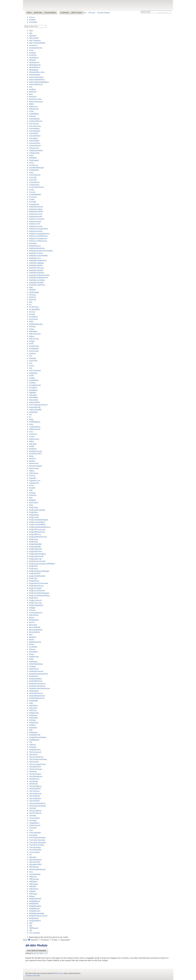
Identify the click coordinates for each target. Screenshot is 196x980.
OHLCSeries (34, 473)
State (31, 703)
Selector (32, 649)
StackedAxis (34, 676)
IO (30, 417)
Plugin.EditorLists (36, 549)
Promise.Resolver (36, 613)
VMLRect (32, 891)
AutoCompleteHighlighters (39, 82)
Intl (30, 415)
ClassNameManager (37, 168)
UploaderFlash (35, 862)
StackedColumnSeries (37, 683)
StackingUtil (34, 701)
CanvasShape (34, 141)
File (31, 356)
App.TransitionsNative (37, 43)
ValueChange (34, 867)
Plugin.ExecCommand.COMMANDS (42, 564)
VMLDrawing (34, 879)
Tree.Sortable (34, 852)
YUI (85, 13)
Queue (32, 617)
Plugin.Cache (34, 517)
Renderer (33, 637)
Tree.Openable (35, 847)
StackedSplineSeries (37, 698)
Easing (32, 329)
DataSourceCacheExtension (39, 234)
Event (31, 344)
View (31, 872)
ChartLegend (34, 160)
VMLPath (32, 886)
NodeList (33, 458)
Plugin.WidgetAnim (36, 605)
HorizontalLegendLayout (38, 405)
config (32, 190)
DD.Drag (32, 295)
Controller (33, 197)
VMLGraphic (34, 884)
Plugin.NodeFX (35, 573)
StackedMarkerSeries (37, 696)
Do (30, 304)
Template (33, 747)
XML (31, 923)
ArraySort (33, 55)
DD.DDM (32, 290)
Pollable (32, 608)
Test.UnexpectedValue (38, 806)
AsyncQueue (34, 58)
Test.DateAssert (35, 767)
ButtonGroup (34, 109)
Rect (31, 635)
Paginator (33, 478)
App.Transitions (35, 40)
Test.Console (34, 762)
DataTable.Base (35, 246)
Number (32, 461)
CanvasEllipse (34, 128)
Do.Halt (32, 314)
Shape (32, 654)
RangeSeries (34, 620)
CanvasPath (33, 133)
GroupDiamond (35, 385)
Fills (31, 363)
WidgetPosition (35, 911)
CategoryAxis (34, 148)
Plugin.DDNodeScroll (37, 532)
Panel (31, 485)
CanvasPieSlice (35, 136)
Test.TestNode (35, 796)
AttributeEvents (35, 65)
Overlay (32, 476)
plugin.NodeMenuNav (37, 576)
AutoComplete (35, 75)
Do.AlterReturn (35, 309)
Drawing (32, 326)
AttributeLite (34, 70)
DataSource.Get (35, 221)
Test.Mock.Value (35, 774)
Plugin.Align (34, 507)
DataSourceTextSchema (38, 238)
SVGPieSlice (34, 723)
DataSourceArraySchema (38, 229)
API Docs (92, 13)
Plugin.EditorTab (35, 559)
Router (32, 644)
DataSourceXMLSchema (38, 241)
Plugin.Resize (34, 581)
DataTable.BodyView (37, 248)
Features (32, 353)
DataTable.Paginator (37, 273)
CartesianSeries (35, 146)
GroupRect (33, 388)
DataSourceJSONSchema (38, 236)
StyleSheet (33, 705)
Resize (32, 639)
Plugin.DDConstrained (37, 529)
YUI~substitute (35, 933)
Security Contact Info (33, 976)
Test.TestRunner (35, 798)
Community (65, 12)
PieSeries (33, 495)
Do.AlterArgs (34, 307)
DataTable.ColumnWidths (38, 256)
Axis (31, 87)
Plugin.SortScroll (35, 600)
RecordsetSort (35, 632)
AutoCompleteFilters (37, 79)
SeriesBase (33, 652)
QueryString (34, 615)
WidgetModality (35, 906)
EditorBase (33, 331)
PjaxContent (34, 503)
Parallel (32, 488)
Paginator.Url (34, 483)
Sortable (32, 666)
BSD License (59, 973)
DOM (31, 322)
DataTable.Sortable (36, 283)
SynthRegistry (34, 740)
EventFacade (34, 346)
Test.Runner (34, 784)
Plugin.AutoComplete (37, 510)
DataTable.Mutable (36, 270)
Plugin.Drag (34, 539)
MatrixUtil (33, 444)
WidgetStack (34, 918)
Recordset (33, 625)
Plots (31, 505)
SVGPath (32, 720)
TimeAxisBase (34, 818)
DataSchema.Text (36, 214)
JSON (31, 419)
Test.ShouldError (35, 786)
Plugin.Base (34, 512)
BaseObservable (35, 99)
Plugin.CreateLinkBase (37, 525)
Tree (31, 830)
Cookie (32, 199)
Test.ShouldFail (35, 789)
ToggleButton (34, 823)
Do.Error (32, 312)
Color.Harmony (35, 175)
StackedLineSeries (36, 693)
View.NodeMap (35, 874)
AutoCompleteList (36, 84)
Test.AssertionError (36, 757)
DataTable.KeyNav (36, 265)
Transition (33, 828)
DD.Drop (32, 297)
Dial (31, 302)
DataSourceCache (36, 231)
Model (32, 446)
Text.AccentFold (35, 811)
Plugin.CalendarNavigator (39, 520)
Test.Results (34, 781)
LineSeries (33, 434)
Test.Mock (33, 771)
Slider (31, 659)
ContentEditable (35, 194)
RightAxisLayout (35, 642)
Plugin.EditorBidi (35, 544)
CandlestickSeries (36, 121)
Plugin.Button (34, 515)
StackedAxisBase (35, 679)
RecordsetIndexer (36, 630)
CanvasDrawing (35, 126)
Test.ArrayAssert (35, 752)
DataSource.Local (36, 226)
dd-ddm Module (104, 13)
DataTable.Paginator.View (39, 278)
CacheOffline (34, 114)
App (31, 33)
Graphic (32, 378)
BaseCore (33, 97)
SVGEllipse (33, 715)
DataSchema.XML (36, 217)
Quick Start (38, 12)
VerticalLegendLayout (37, 869)
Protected (44, 940)
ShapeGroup (34, 657)
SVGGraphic (34, 718)
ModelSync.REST (36, 454)
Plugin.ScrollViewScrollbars (40, 596)
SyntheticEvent (35, 735)
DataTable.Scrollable (37, 280)
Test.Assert (33, 754)
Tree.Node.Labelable (37, 837)
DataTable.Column (36, 253)
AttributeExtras (35, 67)
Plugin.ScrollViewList (37, 591)
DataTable (33, 243)
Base (31, 94)
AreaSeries (33, 45)
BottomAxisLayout (36, 102)
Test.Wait (33, 808)
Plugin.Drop (34, 542)
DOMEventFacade (36, 324)
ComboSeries (34, 185)
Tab (31, 742)
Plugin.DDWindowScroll (38, 537)
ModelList (33, 449)
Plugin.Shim (34, 598)
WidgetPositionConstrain (38, 916)
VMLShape (33, 894)
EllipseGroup (34, 339)
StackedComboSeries (37, 686)
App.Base (33, 36)
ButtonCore (33, 106)
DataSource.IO (35, 224)
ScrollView (33, 647)
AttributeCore (34, 62)
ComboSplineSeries (37, 187)
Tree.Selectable (35, 850)
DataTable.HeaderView (38, 260)
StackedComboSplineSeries (40, 688)
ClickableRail (34, 170)
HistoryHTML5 (35, 402)
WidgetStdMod (35, 921)
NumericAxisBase (36, 466)
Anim (31, 31)
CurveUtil (33, 202)
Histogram (33, 395)
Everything (33, 22)
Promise (32, 610)
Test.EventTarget (36, 769)
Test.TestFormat (35, 794)
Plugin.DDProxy (35, 534)
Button (32, 104)
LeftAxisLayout (35, 429)
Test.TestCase (34, 791)
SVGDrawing (34, 713)
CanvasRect (33, 138)
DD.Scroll (33, 300)
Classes (32, 17)
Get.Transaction (35, 371)
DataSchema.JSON (36, 212)
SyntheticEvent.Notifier (38, 737)
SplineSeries (34, 669)
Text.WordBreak (35, 813)
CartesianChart (35, 143)
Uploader (33, 857)
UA (30, 855)
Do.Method (33, 317)
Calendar (33, 116)
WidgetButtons (35, 901)
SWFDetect (33, 732)
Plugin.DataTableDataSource (40, 527)
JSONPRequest (35, 422)
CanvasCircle (34, 124)
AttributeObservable (37, 72)
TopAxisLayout (35, 825)
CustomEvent (34, 204)
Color (31, 172)
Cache (31, 111)
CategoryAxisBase (36, 150)
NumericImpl (34, 468)
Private (54, 940)
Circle (31, 163)
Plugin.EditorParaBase (37, 554)
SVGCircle (33, 710)
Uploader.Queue (35, 860)
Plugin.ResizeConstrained (39, 583)
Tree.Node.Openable (37, 840)
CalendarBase (34, 119)
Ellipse (32, 336)
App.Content (34, 38)
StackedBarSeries (36, 681)
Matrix (32, 441)
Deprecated (64, 940)
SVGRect (32, 725)
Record (32, 622)
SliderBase (33, 662)
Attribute (32, 60)
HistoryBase (34, 397)
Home (29, 12)
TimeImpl (33, 820)
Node (31, 456)
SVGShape (33, 728)
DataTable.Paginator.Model (39, 275)
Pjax (31, 498)
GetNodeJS (33, 373)
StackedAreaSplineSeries (39, 674)
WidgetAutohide (35, 899)
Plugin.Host (33, 569)
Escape (32, 341)
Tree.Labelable (35, 833)
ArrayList (32, 53)
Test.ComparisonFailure (38, 759)
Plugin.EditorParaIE (36, 556)
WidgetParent (34, 908)
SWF (31, 730)
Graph (31, 375)
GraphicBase (34, 380)
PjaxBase (33, 500)
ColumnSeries (34, 182)
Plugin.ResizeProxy (36, 586)
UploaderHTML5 (36, 864)
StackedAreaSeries (36, 671)
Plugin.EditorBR (35, 547)
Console (32, 192)
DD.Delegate (34, 292)
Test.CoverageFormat (37, 764)
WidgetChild (34, 904)
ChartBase (33, 158)
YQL (31, 926)
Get (31, 368)
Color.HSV (33, 180)
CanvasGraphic (35, 131)
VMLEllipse (33, 882)
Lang (31, 424)
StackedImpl (34, 691)
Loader (32, 437)
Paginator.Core (35, 481)
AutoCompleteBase (36, 77)
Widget (32, 896)
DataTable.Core (35, 258)
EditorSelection (35, 334)
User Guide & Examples (37, 950)
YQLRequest (34, 928)
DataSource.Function (37, 219)
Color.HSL (33, 177)
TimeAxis (33, 816)
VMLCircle (33, 877)
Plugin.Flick (33, 566)
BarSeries (33, 92)
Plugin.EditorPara (36, 551)
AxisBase (33, 89)
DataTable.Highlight (36, 263)
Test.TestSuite (34, 801)
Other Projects (77, 12)
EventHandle (34, 349)
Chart (31, 155)
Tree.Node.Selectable (38, 842)
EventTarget (34, 351)
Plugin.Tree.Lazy (35, 603)
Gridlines (33, 383)
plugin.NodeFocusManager (39, 571)
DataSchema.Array (36, 207)
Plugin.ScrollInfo (35, 588)
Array (31, 50)
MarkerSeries (34, 439)
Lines (31, 432)
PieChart (32, 493)
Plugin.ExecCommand (37, 561)
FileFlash (33, 358)
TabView (32, 745)
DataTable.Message (37, 268)
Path (31, 490)
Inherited (33, 940)
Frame (32, 366)
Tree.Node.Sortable (37, 845)
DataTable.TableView (37, 285)
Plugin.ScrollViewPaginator (39, 593)
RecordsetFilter (35, 627)
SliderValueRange (36, 664)
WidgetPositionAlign (37, 913)
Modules (32, 20)
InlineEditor (33, 412)
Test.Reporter (34, 779)
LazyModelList (35, 427)
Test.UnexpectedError (37, 803)
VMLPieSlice (34, 889)
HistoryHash (34, 400)
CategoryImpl (34, 153)
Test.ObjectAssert (36, 776)
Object (32, 471)
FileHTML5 (33, 361)
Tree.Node (33, 835)
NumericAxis (34, 463)
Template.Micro (35, 750)
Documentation (50, 12)
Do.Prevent (33, 319)
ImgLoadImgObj (35, 410)
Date (31, 287)
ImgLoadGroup (35, 407)
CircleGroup (34, 165)
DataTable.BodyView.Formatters (41, 251)
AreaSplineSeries (36, 48)
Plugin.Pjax (33, 578)
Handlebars (34, 390)
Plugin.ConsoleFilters (37, 522)
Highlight (33, 392)
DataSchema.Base (36, 209)
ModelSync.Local (36, 451)
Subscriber (33, 708)
